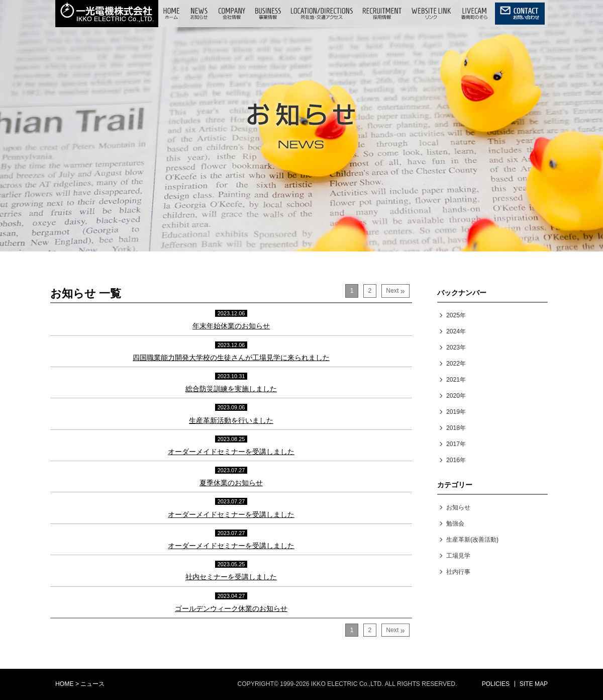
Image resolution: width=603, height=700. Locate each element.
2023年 (456, 347)
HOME (65, 684)
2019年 (456, 412)
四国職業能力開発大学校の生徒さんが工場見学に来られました (231, 358)
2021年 (456, 380)
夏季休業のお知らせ (231, 483)
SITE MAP (534, 684)
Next (395, 291)
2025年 (456, 315)
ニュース (92, 684)
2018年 (456, 428)
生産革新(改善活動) (472, 540)
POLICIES (496, 684)
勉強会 (455, 523)
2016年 (456, 460)
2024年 (456, 331)
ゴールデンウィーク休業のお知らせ (231, 608)
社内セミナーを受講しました (231, 577)
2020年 (456, 396)
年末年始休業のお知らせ (231, 326)
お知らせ (458, 507)
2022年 (456, 364)
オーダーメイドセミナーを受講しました (231, 452)
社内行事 (458, 572)
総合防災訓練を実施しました (231, 389)
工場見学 (458, 556)
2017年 (456, 444)
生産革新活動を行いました (231, 420)
